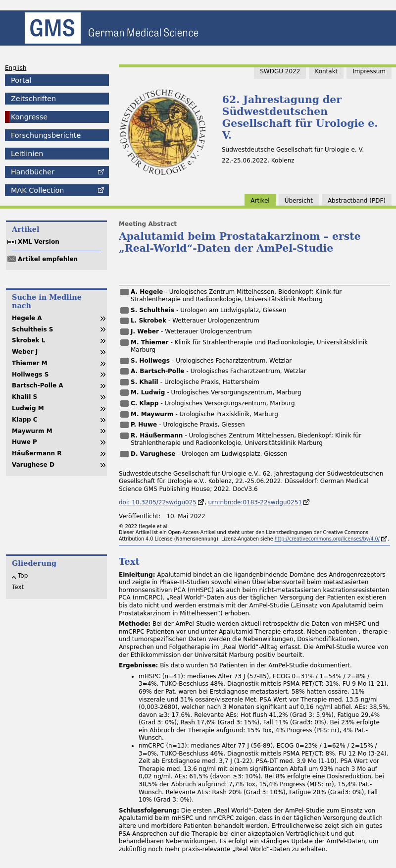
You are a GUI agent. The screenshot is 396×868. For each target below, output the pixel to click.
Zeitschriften (33, 99)
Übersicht (299, 201)
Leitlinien (27, 154)
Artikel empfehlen (48, 259)
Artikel (260, 201)
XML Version (39, 242)
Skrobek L (28, 340)
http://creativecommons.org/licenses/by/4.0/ (327, 539)
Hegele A (27, 318)
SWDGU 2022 (280, 71)
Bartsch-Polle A (38, 385)
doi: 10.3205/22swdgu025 (158, 502)
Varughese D (33, 465)
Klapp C (25, 420)
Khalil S (25, 397)
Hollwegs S (30, 375)
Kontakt (326, 71)
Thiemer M (30, 363)
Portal (21, 80)
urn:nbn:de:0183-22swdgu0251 (255, 502)
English (16, 68)
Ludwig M (28, 408)
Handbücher (33, 172)
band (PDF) (357, 201)
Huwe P (25, 442)
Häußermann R (37, 453)
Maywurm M (32, 431)
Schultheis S (32, 329)
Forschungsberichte (46, 135)
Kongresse (29, 117)
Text (18, 587)
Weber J (25, 352)
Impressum (369, 71)
